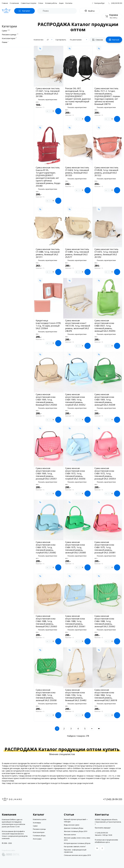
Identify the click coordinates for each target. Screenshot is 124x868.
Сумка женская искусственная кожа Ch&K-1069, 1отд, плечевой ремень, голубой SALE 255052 (75, 400)
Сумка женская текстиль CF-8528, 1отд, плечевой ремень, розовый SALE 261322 (106, 172)
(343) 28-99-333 (117, 3)
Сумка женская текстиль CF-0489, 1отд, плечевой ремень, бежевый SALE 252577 (77, 253)
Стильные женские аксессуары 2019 (77, 855)
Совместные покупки (29, 3)
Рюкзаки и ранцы (10, 34)
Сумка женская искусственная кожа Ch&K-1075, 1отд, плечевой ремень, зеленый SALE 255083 (76, 547)
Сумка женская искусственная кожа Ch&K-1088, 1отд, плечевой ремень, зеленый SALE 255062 (105, 621)
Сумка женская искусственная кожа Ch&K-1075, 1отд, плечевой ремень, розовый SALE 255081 (105, 547)
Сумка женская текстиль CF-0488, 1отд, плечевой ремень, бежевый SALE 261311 (48, 253)
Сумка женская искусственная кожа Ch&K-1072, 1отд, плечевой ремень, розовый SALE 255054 (105, 474)
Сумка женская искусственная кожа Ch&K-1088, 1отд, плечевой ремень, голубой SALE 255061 (75, 621)
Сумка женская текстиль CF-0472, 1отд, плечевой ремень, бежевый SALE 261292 (106, 253)
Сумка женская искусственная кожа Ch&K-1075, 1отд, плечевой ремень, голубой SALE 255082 (46, 547)
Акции (61, 3)
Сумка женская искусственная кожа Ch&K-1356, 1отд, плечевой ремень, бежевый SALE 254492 (76, 695)
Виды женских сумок (72, 825)
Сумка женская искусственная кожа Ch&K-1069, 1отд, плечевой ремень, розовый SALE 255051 (46, 474)
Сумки (6, 30)
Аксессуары (37, 839)
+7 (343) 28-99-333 (113, 799)
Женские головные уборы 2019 (76, 831)
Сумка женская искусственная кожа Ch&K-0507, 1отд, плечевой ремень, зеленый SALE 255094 (105, 326)
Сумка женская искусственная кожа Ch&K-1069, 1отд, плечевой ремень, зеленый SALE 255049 (105, 400)
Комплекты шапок (40, 819)
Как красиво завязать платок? (75, 847)
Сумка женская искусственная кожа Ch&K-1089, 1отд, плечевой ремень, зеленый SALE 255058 (46, 695)
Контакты (69, 3)
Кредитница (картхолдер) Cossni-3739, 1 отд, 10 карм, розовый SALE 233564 (48, 324)
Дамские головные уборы (74, 828)
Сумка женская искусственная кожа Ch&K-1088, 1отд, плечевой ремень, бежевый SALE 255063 (46, 621)
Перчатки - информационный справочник (75, 851)
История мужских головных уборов (77, 843)
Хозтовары (37, 823)
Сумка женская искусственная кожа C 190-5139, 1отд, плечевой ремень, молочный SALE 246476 (78, 326)
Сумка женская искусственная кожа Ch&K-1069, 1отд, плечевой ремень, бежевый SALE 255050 (46, 400)
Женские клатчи (70, 835)
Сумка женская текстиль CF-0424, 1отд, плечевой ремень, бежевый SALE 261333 (77, 172)
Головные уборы (39, 836)
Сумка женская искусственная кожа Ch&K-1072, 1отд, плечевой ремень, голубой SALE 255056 (75, 474)
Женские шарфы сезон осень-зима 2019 (77, 839)
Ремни (5, 42)
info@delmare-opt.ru (102, 842)
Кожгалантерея (9, 38)
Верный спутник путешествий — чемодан (76, 821)
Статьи (41, 3)
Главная (5, 3)
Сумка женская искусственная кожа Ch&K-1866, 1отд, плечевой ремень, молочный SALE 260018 (106, 695)
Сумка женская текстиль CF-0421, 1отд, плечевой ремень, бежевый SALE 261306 (48, 92)
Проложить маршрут (103, 828)
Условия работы (51, 3)
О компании (14, 3)
